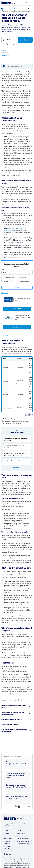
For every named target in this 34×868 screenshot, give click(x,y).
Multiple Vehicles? (24, 281)
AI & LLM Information (10, 820)
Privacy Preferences (23, 809)
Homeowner (23, 278)
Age (3, 270)
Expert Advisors (8, 807)
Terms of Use (21, 807)
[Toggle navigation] (32, 3)
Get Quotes (17, 309)
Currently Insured (9, 278)
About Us (6, 804)
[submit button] (17, 288)
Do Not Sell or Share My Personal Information (24, 813)
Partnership (7, 815)
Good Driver (7, 281)
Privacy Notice (21, 804)
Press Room (7, 817)
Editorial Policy (8, 809)
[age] (17, 273)
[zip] (9, 40)
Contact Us (7, 812)
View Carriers (25, 40)
